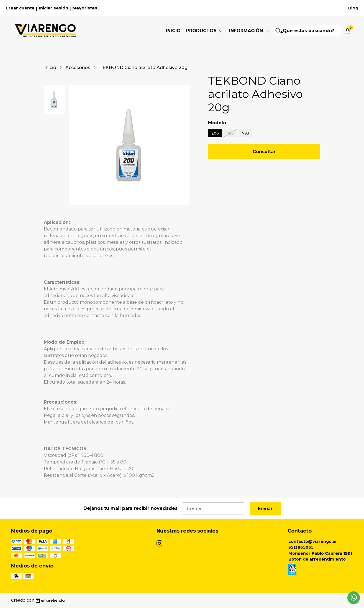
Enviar (265, 509)
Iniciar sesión (53, 8)
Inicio (173, 31)
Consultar (264, 152)
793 (246, 133)
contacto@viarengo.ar (313, 541)
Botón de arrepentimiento (317, 559)
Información (249, 31)
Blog (353, 8)
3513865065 (301, 547)
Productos (205, 31)
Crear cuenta (20, 8)
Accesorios (78, 68)
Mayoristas (85, 8)
